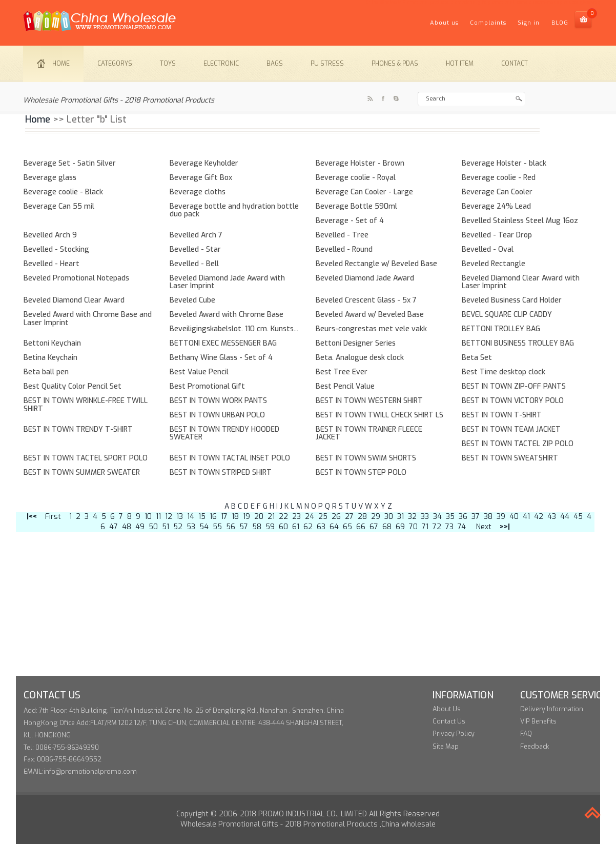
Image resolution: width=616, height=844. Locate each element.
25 (323, 517)
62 (308, 527)
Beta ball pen (46, 372)
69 (400, 527)
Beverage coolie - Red (499, 178)
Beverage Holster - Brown (360, 163)
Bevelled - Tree (342, 235)
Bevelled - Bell (194, 264)
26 (336, 517)
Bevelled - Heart (52, 264)
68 (387, 527)
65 (347, 527)
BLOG (560, 23)
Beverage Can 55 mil (59, 206)
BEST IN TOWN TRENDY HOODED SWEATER (224, 433)
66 (361, 527)
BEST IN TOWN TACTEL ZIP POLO (518, 444)
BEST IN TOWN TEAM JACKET (511, 429)
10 (148, 517)
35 (450, 517)
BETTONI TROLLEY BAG (501, 329)
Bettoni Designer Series (356, 343)
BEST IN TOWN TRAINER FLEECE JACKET (369, 433)
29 (376, 517)
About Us (447, 709)
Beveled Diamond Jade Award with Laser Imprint (227, 282)
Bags (275, 64)
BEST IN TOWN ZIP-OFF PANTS (514, 386)
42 (539, 517)
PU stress (327, 64)
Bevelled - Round (344, 249)
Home (53, 64)
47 (114, 527)
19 (247, 517)
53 (191, 527)
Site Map (446, 746)
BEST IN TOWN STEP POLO (361, 473)
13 (180, 517)
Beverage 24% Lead (496, 206)
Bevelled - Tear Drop (497, 235)
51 (166, 527)
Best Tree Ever (342, 372)
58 (257, 527)
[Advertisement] (308, 604)
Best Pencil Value (345, 386)
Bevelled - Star (195, 249)
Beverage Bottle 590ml (356, 206)
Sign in (529, 23)
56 (231, 527)
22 (283, 517)
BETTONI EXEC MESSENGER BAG (223, 343)
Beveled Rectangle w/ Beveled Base (376, 264)
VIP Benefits (538, 721)
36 (463, 517)
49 (140, 527)
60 (283, 527)
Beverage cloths (198, 192)
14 (191, 517)
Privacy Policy (454, 734)
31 (401, 517)
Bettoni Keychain (52, 343)
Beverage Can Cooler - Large (364, 192)
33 (425, 517)
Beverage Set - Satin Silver (70, 163)
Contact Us (449, 721)
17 (224, 517)
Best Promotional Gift (207, 386)
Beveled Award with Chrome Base (227, 315)
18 (235, 517)
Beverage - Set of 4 (350, 221)
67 (374, 527)
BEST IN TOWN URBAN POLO (217, 415)
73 (449, 527)
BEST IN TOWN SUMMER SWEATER (82, 473)
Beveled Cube (192, 300)
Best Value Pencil (199, 372)
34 (437, 517)
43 (552, 517)
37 (476, 517)
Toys (168, 64)
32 (412, 517)
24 (310, 517)
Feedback (535, 746)
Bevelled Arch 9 (50, 235)
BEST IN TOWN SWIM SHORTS (366, 458)
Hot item (460, 64)
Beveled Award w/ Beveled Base (370, 315)
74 (462, 527)
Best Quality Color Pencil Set (73, 386)
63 (321, 527)
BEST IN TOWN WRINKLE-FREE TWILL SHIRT (86, 405)
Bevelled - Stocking (56, 249)
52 (178, 527)
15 (202, 517)
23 (296, 517)
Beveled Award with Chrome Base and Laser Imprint (88, 318)
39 (501, 517)
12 (169, 517)
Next (484, 527)
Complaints (488, 23)
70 (413, 527)
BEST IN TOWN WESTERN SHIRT (369, 401)
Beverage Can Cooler (497, 192)
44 (565, 517)
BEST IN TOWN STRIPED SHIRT (221, 473)
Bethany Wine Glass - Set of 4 (221, 358)
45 (578, 517)
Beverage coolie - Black (63, 192)
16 (213, 517)
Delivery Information (552, 709)
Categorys (115, 64)
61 (296, 527)
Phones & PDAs (395, 64)
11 (158, 517)
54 (204, 527)
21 (271, 517)
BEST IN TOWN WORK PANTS (218, 401)
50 (153, 527)
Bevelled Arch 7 (196, 235)
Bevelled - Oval (488, 249)
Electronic (221, 64)
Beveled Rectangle (494, 264)
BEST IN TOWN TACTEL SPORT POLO (86, 458)
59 (270, 527)
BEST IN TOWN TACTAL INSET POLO (230, 458)
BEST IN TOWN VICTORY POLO (513, 401)
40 (514, 517)
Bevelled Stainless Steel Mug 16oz (520, 221)
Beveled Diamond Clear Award (74, 300)
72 (437, 527)
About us (444, 23)
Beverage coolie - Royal (356, 178)
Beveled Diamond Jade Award (365, 278)
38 (488, 517)
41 (526, 517)
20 (259, 517)
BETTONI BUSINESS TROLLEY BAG (518, 343)
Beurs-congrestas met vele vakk (371, 329)
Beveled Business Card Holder (512, 300)
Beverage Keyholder (204, 163)
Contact (515, 64)
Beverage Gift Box (201, 178)
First (53, 517)
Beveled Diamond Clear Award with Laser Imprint (521, 282)
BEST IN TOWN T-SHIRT (502, 415)
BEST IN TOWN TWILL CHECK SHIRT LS (379, 415)
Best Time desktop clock (504, 372)
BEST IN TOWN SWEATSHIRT (510, 458)
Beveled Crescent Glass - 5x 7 (366, 300)
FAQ (526, 734)
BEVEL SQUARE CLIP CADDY (507, 315)
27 (349, 517)
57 (244, 527)
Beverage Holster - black (504, 163)
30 (389, 517)
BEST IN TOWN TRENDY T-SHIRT (78, 429)
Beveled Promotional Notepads (76, 278)
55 (217, 527)
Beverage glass (50, 178)
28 (362, 517)
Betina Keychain (50, 358)
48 (127, 527)
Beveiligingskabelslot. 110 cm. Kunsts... (234, 329)
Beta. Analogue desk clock (360, 358)
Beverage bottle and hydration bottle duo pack (234, 210)
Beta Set (477, 358)
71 (425, 527)
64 (334, 527)
